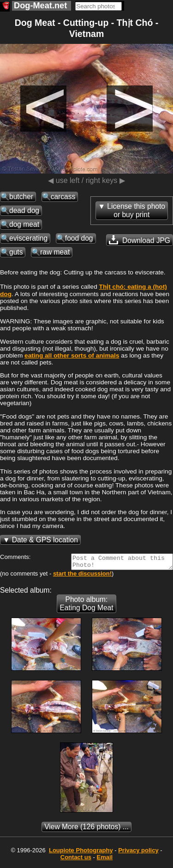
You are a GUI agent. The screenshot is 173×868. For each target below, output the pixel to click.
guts (16, 252)
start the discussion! (82, 576)
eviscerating (28, 238)
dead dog (24, 210)
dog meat (24, 224)
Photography (81, 853)
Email (105, 860)
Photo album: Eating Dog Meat (86, 606)
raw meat (55, 252)
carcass (63, 197)
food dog (79, 238)
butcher (21, 197)
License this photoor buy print (136, 210)
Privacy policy (138, 853)
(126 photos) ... (86, 829)
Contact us (76, 860)
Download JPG (140, 240)
